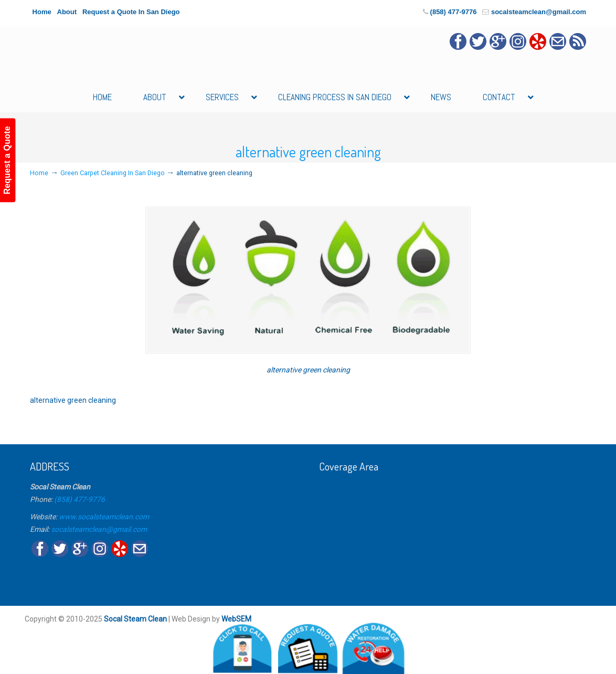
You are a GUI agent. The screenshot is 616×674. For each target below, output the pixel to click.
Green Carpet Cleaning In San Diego (113, 173)
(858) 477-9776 (454, 12)
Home (42, 12)
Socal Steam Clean (135, 619)
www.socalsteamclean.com (104, 517)
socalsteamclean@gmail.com (539, 12)
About (67, 12)
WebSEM (236, 619)
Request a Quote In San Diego (131, 12)
